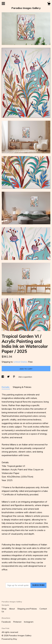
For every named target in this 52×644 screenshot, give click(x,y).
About (12, 609)
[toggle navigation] (3, 3)
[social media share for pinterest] (14, 377)
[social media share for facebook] (3, 377)
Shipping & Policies (22, 387)
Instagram (29, 622)
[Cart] (49, 4)
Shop (4, 609)
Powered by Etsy (9, 639)
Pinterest (18, 622)
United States (20, 362)
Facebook (6, 622)
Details (6, 387)
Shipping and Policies (27, 609)
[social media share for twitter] (9, 377)
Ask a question (25, 377)
